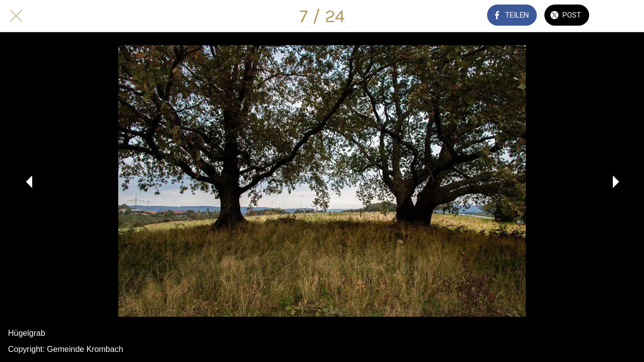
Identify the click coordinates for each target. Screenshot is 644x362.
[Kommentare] (618, 16)
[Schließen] (16, 16)
